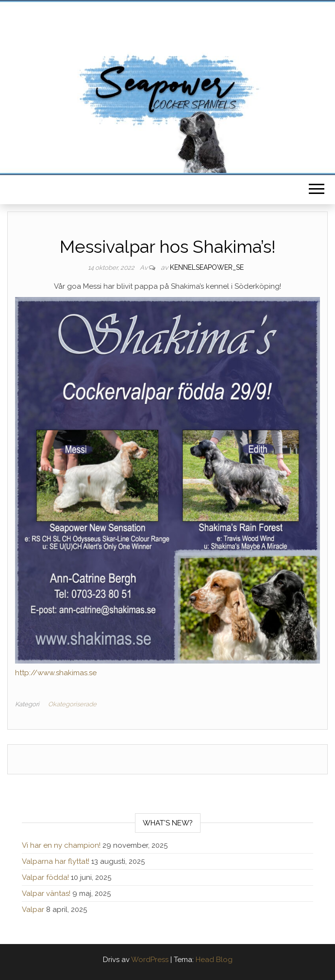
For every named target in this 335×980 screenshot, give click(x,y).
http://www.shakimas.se (56, 673)
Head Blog (214, 960)
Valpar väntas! (46, 893)
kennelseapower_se (207, 267)
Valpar (33, 910)
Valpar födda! (45, 877)
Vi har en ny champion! (61, 845)
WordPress (150, 960)
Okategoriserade (72, 704)
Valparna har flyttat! (56, 861)
